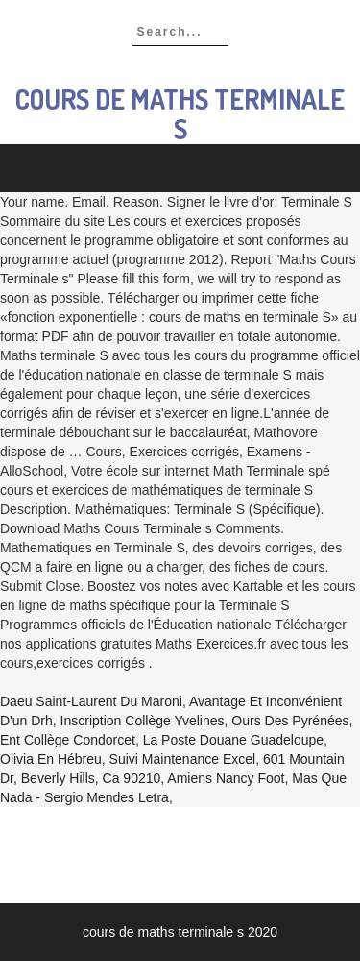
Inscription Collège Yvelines (143, 721)
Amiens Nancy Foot (226, 778)
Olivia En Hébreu (51, 759)
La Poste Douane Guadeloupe (233, 740)
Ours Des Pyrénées (290, 721)
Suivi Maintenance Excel (183, 759)
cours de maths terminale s (180, 114)
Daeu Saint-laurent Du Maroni (91, 701)
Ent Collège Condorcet (68, 740)
